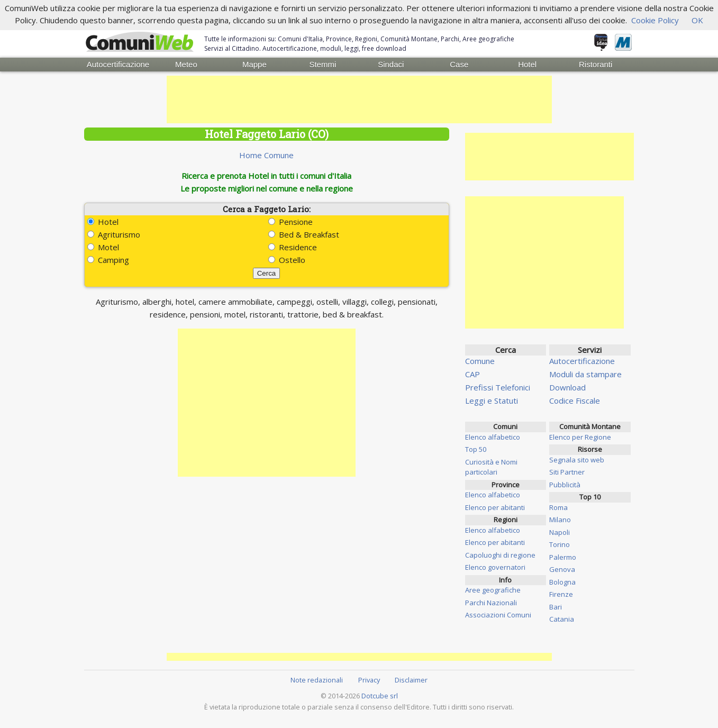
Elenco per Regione (580, 437)
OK (697, 20)
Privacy (369, 680)
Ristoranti (596, 64)
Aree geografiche (493, 590)
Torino (560, 544)
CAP (472, 374)
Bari (556, 607)
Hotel (527, 64)
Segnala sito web (577, 460)
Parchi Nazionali (491, 603)
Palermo (563, 557)
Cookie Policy (655, 20)
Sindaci (391, 64)
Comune (480, 361)
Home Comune (266, 155)
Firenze (561, 594)
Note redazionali (317, 680)
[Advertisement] (359, 99)
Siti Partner (567, 472)
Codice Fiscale (575, 401)
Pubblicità (565, 485)
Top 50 (476, 449)
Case (459, 64)
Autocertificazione (118, 64)
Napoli (560, 532)
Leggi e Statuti (492, 401)
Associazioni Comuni (498, 615)
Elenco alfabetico (493, 437)
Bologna (562, 582)
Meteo (186, 64)
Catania (562, 619)
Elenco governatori (495, 567)
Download (567, 387)
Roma (558, 507)
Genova (562, 569)
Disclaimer (411, 680)
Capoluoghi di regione (500, 555)
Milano (560, 520)
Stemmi (322, 64)
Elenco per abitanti (495, 507)
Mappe (255, 64)
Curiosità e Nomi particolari (491, 467)
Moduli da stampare (585, 374)
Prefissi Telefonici (498, 387)
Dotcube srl (380, 696)
